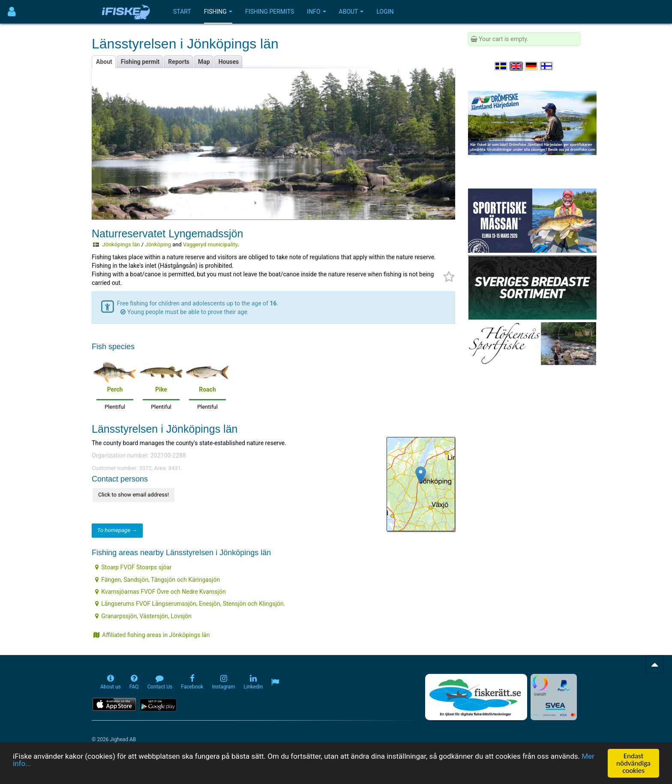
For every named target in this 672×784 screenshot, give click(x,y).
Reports (179, 62)
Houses (229, 62)
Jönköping (158, 244)
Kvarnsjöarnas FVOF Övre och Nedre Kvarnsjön (160, 592)
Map (204, 62)
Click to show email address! (133, 495)
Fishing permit (140, 62)
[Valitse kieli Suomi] (547, 66)
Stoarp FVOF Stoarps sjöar (133, 567)
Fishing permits (270, 12)
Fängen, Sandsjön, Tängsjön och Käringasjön (157, 580)
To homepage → (117, 530)
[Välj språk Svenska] (501, 66)
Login (385, 12)
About (351, 12)
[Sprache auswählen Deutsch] (532, 66)
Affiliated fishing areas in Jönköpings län (151, 635)
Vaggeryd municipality (210, 244)
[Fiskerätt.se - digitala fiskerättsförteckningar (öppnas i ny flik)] (476, 697)
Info (316, 12)
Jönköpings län (121, 244)
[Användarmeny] (12, 12)
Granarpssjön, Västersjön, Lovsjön (143, 616)
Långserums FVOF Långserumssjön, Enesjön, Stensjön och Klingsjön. (190, 604)
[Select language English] (516, 66)
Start (182, 12)
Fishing (218, 12)
